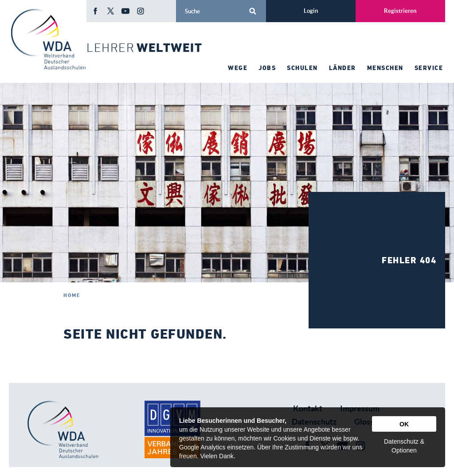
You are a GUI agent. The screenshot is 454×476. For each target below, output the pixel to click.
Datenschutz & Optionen (404, 446)
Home (72, 295)
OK (404, 424)
